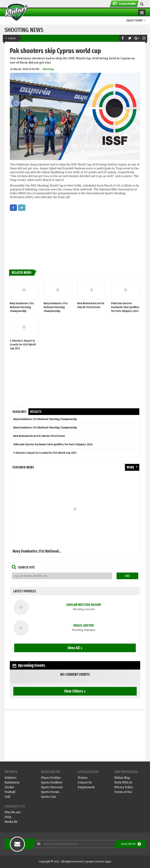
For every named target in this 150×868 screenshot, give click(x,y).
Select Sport (136, 20)
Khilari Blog (122, 778)
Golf (7, 797)
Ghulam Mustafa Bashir (84, 605)
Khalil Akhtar (84, 625)
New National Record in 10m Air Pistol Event (39, 436)
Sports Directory (52, 787)
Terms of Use (123, 792)
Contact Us (85, 782)
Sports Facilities (52, 782)
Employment (86, 787)
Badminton (12, 782)
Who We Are (13, 812)
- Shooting (47, 69)
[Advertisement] (75, 239)
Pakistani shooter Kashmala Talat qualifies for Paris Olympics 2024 (125, 307)
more (132, 467)
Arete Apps (105, 862)
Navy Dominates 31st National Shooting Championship (22, 307)
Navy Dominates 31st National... (37, 551)
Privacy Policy (124, 787)
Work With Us (123, 782)
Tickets (83, 778)
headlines (20, 412)
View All (75, 648)
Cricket (9, 787)
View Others (75, 691)
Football (10, 792)
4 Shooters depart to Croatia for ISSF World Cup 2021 (23, 345)
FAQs (8, 817)
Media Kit (11, 822)
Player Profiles (51, 778)
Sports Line (49, 797)
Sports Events (50, 792)
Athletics (11, 778)
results (36, 412)
